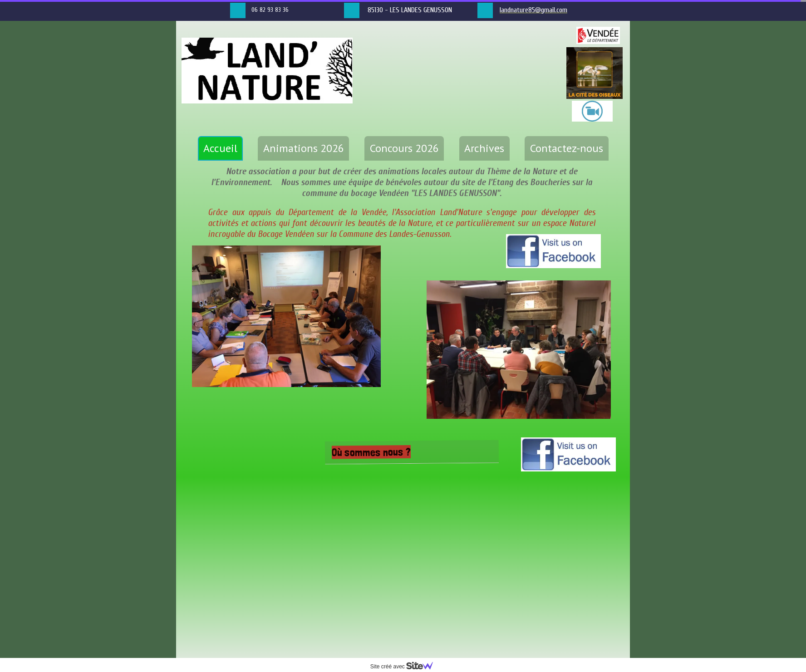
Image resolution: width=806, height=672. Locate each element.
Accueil (220, 148)
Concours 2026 (404, 148)
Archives (484, 148)
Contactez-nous (567, 148)
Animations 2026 (304, 148)
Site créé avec (405, 667)
